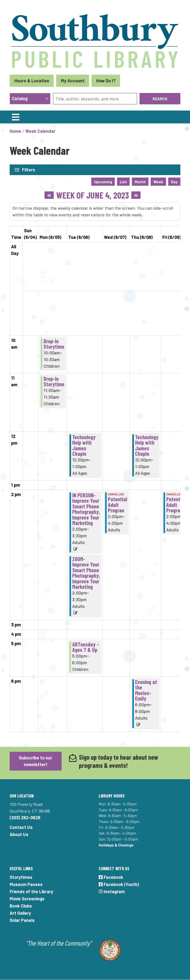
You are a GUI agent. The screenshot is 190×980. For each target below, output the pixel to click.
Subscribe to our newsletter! (36, 761)
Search (160, 99)
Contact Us (21, 827)
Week (158, 182)
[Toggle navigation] (16, 117)
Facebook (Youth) (119, 884)
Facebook (111, 877)
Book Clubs (21, 906)
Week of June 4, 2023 (93, 195)
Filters (29, 170)
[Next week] (136, 195)
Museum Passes (26, 884)
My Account (73, 81)
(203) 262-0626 (25, 818)
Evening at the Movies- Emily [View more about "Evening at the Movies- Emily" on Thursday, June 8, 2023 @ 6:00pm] (146, 690)
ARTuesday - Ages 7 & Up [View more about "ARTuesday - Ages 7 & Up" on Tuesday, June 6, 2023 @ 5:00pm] (85, 647)
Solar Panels (22, 920)
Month (140, 182)
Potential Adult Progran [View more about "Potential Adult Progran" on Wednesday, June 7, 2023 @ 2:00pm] (118, 505)
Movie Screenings (27, 899)
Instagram (112, 891)
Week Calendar (40, 131)
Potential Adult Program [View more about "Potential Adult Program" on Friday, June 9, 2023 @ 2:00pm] (176, 505)
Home (15, 131)
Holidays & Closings (116, 845)
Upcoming (103, 182)
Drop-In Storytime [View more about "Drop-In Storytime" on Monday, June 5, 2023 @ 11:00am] (54, 381)
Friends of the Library (31, 891)
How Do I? (106, 81)
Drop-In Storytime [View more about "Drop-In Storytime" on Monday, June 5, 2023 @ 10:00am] (54, 344)
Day (174, 182)
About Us (19, 834)
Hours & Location (32, 81)
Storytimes (21, 877)
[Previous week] (49, 195)
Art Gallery (20, 913)
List (123, 182)
